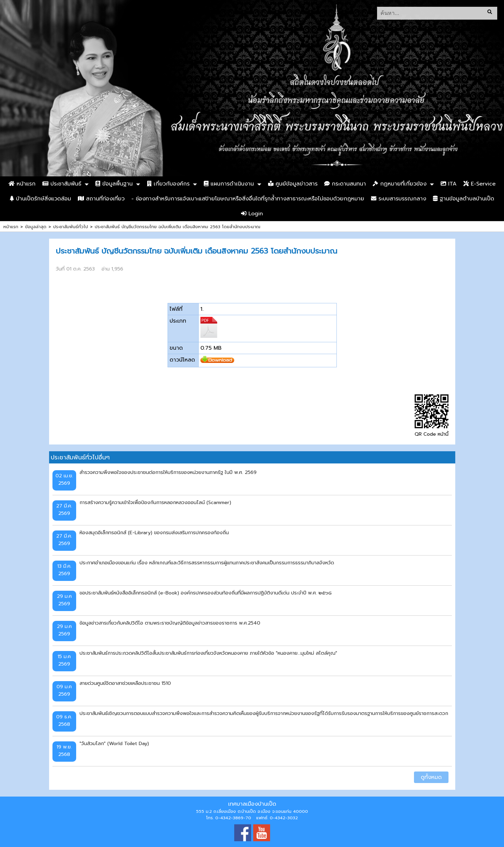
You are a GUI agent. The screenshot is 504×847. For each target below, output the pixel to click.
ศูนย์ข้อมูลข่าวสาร (293, 184)
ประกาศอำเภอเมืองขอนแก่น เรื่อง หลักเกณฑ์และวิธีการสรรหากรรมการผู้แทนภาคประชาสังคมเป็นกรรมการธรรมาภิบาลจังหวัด (207, 563)
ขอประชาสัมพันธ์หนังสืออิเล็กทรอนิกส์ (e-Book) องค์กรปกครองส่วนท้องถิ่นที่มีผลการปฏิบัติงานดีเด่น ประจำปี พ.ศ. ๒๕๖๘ (206, 593)
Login (252, 214)
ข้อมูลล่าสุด (36, 227)
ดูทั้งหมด (431, 777)
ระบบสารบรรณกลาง (399, 199)
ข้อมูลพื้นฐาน (114, 184)
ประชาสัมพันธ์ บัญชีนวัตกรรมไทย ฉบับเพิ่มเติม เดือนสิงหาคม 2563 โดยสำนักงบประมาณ (178, 227)
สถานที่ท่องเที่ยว (101, 199)
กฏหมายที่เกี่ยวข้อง (400, 184)
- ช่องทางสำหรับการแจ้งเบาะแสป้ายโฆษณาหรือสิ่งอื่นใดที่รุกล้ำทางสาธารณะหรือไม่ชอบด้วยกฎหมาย (248, 199)
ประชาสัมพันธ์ (62, 184)
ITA (449, 184)
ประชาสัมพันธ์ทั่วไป (71, 227)
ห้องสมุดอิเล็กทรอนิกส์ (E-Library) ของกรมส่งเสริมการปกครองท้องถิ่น (154, 533)
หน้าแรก (22, 184)
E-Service (479, 184)
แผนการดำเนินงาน (229, 184)
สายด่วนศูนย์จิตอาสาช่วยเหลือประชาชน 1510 (125, 683)
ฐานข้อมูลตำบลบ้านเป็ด (464, 199)
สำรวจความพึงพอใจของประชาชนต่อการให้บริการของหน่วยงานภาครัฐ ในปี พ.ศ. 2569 (168, 472)
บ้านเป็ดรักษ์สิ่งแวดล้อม (40, 199)
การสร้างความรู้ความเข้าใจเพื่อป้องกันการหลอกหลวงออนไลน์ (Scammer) (155, 502)
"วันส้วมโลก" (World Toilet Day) (114, 743)
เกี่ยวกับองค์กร (168, 184)
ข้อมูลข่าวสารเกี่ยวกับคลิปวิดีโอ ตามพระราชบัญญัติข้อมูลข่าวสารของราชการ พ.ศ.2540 (170, 623)
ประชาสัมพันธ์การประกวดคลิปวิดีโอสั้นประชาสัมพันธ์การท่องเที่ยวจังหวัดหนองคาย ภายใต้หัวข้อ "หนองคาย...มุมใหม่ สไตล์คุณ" (208, 653)
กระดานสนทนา (345, 184)
